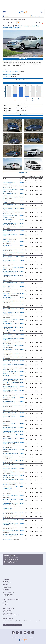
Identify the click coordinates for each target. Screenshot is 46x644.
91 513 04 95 (12, 563)
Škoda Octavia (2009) (8, 61)
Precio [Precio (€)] (21, 179)
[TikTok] (33, 632)
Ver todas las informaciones (23, 80)
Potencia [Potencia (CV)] (27, 179)
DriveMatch (6, 603)
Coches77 (5, 601)
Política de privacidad (8, 613)
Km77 (23, 12)
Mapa (16, 559)
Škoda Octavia (7, 77)
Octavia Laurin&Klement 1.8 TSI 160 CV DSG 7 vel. (11, 488)
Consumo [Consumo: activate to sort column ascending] (32, 179)
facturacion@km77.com (8, 592)
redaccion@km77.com (8, 583)
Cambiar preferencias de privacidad (11, 615)
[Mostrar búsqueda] (42, 12)
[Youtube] (25, 632)
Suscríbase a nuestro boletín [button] (12, 625)
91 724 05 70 (14, 561)
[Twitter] (17, 632)
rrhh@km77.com (7, 596)
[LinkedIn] (21, 632)
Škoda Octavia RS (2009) (9, 74)
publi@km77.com (7, 588)
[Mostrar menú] (4, 12)
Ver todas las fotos (23, 172)
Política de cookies (7, 610)
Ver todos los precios (23, 114)
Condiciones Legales (8, 612)
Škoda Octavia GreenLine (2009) (11, 72)
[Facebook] (13, 632)
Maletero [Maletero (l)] (42, 179)
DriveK (4, 604)
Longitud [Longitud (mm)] (37, 179)
